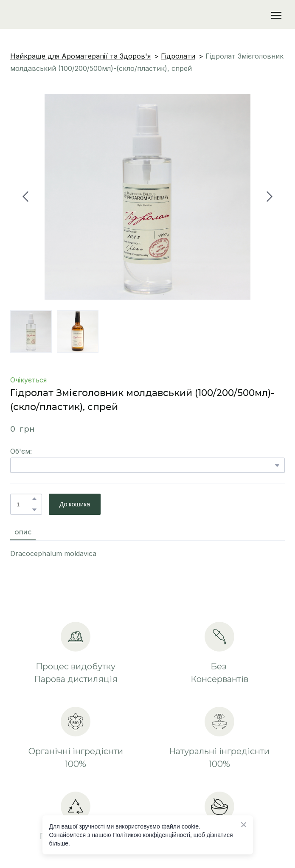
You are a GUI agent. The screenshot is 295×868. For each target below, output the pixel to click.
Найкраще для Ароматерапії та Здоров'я (80, 56)
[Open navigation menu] (276, 15)
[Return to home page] (54, 15)
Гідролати (178, 56)
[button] (34, 499)
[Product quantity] (24, 504)
